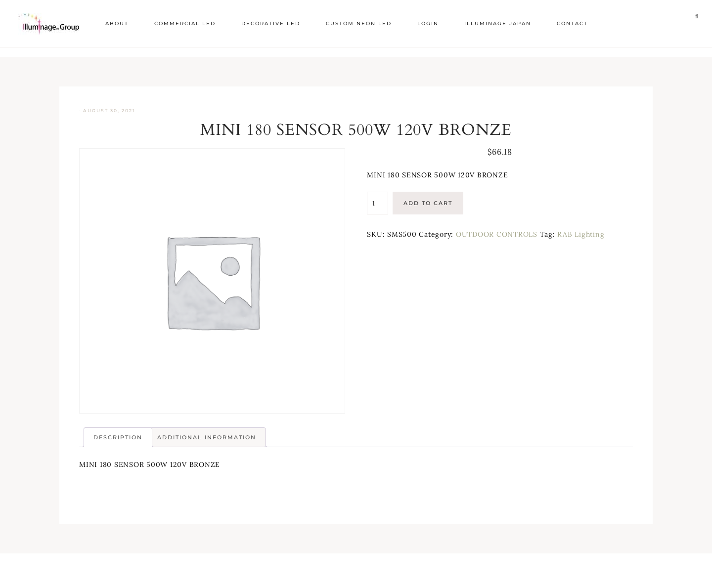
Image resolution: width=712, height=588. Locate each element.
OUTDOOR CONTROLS (497, 234)
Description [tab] (118, 437)
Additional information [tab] (207, 437)
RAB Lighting (581, 234)
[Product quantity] (377, 203)
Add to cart (428, 203)
